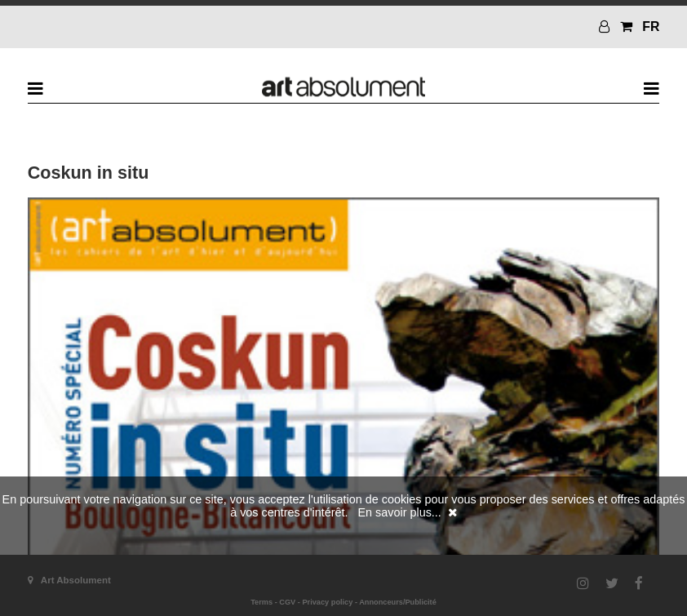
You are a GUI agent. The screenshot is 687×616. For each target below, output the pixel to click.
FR (651, 27)
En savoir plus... (399, 512)
